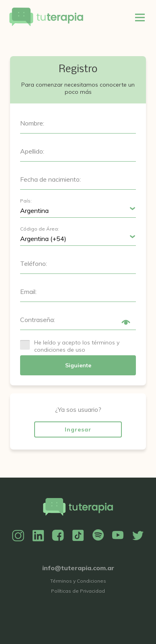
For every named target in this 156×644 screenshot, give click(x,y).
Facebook (58, 536)
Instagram (18, 536)
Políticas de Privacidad (78, 591)
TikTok (78, 536)
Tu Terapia (46, 17)
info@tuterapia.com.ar (78, 568)
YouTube (118, 536)
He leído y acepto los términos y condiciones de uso (77, 346)
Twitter (138, 536)
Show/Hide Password (126, 322)
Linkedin (38, 536)
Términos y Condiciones (78, 581)
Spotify (98, 536)
